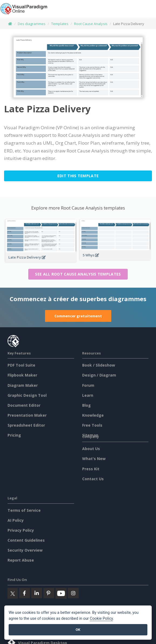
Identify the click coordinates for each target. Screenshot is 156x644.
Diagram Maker (23, 385)
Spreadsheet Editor (26, 425)
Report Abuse (21, 560)
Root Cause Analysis (91, 24)
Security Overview (25, 550)
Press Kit (91, 469)
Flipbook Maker (22, 375)
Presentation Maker (27, 415)
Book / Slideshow (99, 365)
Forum (88, 385)
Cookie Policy (101, 619)
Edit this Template (78, 176)
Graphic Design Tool (27, 395)
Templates (60, 24)
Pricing (14, 435)
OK (78, 630)
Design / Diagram (99, 375)
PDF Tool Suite (21, 365)
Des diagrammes (32, 24)
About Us (91, 449)
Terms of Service (24, 510)
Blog (86, 405)
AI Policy (16, 520)
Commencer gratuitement (78, 316)
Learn (88, 395)
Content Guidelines (26, 540)
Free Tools (92, 425)
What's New (94, 459)
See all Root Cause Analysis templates (78, 274)
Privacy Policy (21, 530)
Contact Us (93, 479)
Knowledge (93, 415)
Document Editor (24, 405)
